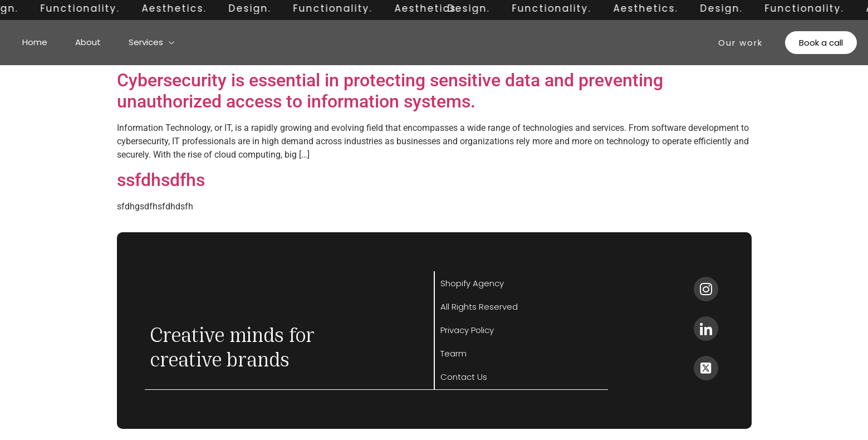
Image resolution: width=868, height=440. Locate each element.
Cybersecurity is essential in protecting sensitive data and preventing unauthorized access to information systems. (390, 91)
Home (35, 42)
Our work (741, 43)
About (88, 42)
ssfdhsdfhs (161, 180)
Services (151, 42)
